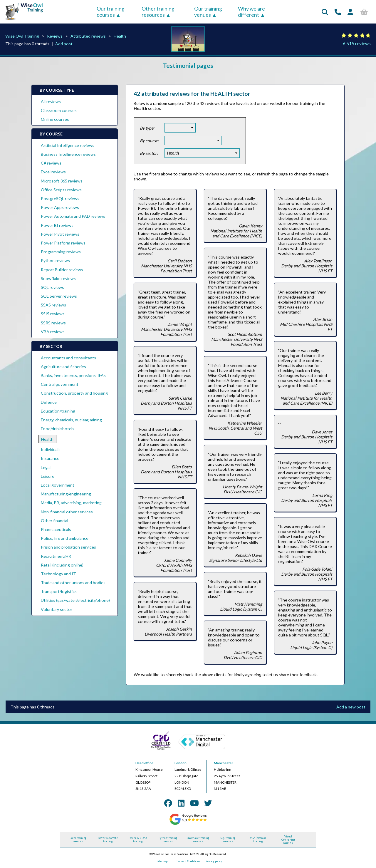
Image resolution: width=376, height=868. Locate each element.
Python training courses (168, 839)
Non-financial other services (67, 512)
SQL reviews (52, 287)
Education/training (58, 411)
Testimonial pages (188, 65)
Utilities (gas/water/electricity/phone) (75, 600)
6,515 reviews (357, 43)
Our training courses (111, 12)
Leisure (48, 476)
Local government (58, 485)
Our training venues (208, 12)
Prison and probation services (68, 547)
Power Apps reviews (60, 207)
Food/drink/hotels (58, 429)
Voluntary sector (57, 609)
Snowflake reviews (58, 278)
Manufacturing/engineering (66, 494)
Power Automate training (108, 839)
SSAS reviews (53, 305)
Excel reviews (53, 172)
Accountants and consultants (68, 358)
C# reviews (51, 163)
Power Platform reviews (63, 243)
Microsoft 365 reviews (62, 181)
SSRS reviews (53, 323)
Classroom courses (59, 110)
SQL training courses (228, 839)
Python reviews (55, 260)
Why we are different (251, 12)
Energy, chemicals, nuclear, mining (71, 420)
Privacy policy (214, 861)
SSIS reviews (53, 314)
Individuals (51, 449)
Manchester (224, 763)
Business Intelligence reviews (68, 154)
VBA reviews (53, 332)
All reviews (51, 102)
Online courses (55, 119)
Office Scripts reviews (61, 190)
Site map (162, 861)
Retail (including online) (62, 565)
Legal (46, 467)
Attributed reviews (88, 36)
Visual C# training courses (288, 840)
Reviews (55, 36)
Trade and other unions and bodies (73, 583)
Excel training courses (78, 839)
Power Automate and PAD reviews (73, 216)
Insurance (50, 458)
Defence (49, 402)
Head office (144, 763)
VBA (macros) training (258, 839)
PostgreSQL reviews (60, 198)
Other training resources (158, 12)
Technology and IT (58, 574)
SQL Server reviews (59, 296)
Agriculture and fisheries (63, 367)
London (181, 763)
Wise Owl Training (22, 36)
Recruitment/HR (56, 556)
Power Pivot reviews (60, 234)
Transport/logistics (59, 591)
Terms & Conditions (188, 861)
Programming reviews (61, 252)
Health (120, 36)
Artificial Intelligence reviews (68, 145)
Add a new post (351, 707)
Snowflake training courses (198, 839)
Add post (64, 44)
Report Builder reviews (62, 270)
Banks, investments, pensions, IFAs (73, 375)
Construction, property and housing (74, 393)
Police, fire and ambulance (65, 538)
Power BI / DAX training (138, 839)
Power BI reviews (57, 225)
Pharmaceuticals (56, 529)
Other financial (54, 521)
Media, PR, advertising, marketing (71, 503)
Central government (60, 384)
